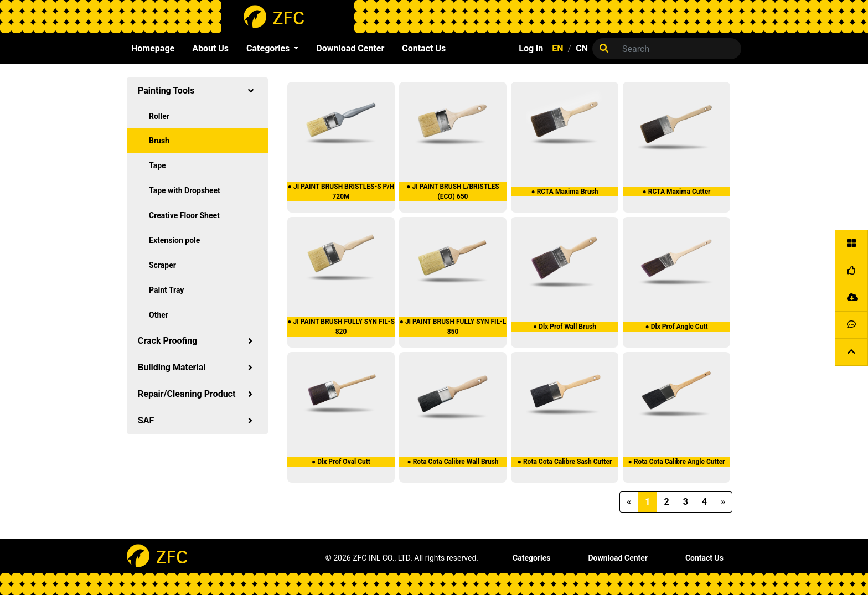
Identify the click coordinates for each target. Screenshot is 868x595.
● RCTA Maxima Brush (564, 192)
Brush (159, 141)
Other (159, 315)
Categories (531, 558)
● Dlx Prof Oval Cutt (341, 462)
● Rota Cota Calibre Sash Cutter (565, 462)
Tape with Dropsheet (185, 190)
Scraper (162, 265)
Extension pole (174, 240)
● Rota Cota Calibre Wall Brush (453, 462)
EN (557, 48)
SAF (197, 420)
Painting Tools (197, 90)
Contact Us (424, 48)
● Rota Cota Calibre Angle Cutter (676, 462)
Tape (157, 165)
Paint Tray (166, 290)
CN (582, 48)
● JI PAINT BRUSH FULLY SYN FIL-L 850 (453, 327)
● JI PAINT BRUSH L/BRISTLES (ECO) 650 (453, 192)
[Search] (678, 49)
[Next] (723, 502)
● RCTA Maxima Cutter (676, 192)
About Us (210, 48)
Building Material (197, 367)
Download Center (350, 48)
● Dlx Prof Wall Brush (565, 327)
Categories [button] (269, 48)
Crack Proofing (197, 341)
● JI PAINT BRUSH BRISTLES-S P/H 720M (341, 192)
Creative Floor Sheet (184, 215)
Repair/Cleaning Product (197, 394)
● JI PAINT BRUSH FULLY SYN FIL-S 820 (341, 327)
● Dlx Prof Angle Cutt (676, 327)
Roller (159, 116)
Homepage (153, 48)
